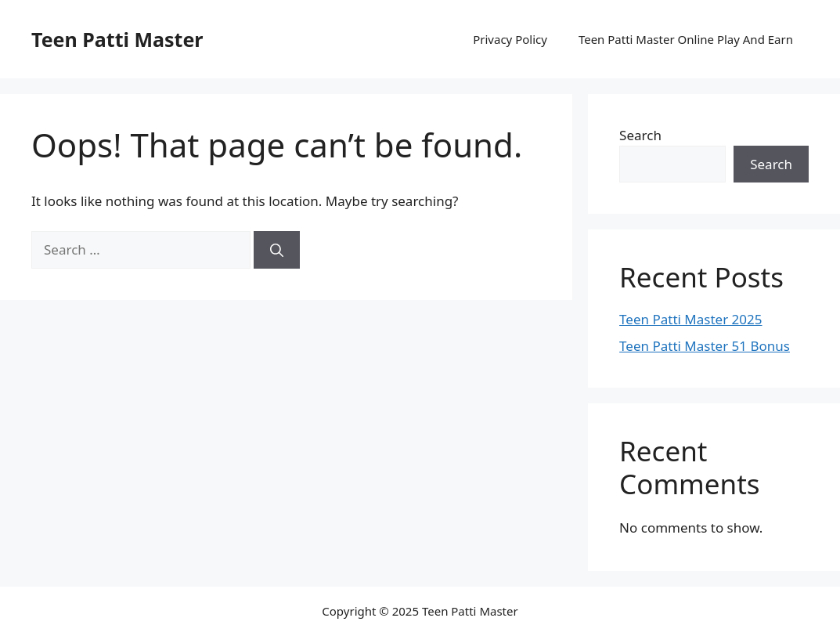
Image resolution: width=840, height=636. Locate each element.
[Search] (277, 250)
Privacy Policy (510, 39)
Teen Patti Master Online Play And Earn (686, 39)
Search (640, 135)
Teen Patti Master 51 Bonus (705, 346)
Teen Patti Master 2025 (690, 319)
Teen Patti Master (117, 39)
